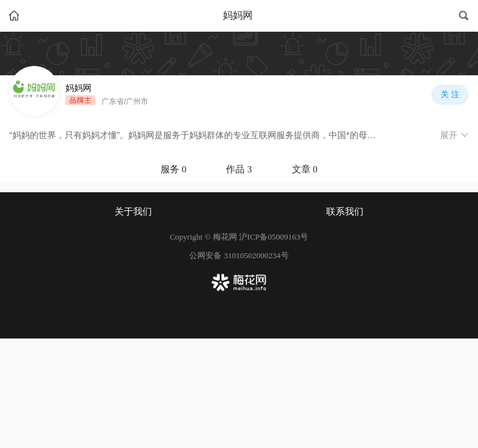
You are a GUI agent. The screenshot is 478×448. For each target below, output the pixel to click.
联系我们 (345, 212)
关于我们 (133, 212)
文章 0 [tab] (305, 169)
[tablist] (239, 169)
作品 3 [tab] (239, 169)
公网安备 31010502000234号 (239, 255)
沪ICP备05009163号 (274, 237)
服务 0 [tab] (173, 169)
